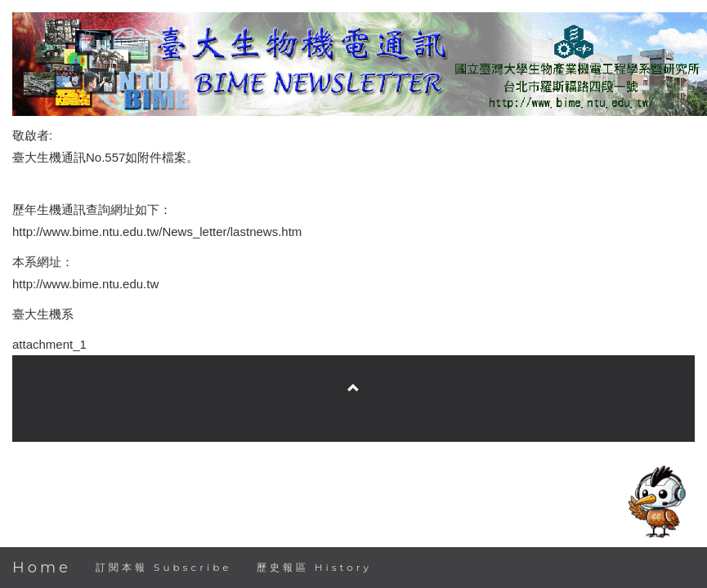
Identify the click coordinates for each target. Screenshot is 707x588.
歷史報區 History (314, 567)
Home (42, 568)
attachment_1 (49, 344)
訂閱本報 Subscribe (164, 567)
